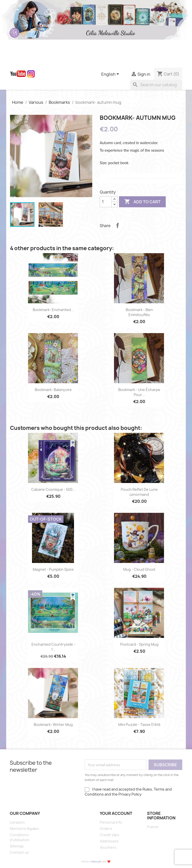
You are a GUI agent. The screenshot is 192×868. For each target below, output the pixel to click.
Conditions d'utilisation (20, 837)
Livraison (17, 822)
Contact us (19, 852)
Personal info (111, 822)
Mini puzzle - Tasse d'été (139, 725)
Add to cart (142, 202)
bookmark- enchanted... (53, 310)
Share (117, 225)
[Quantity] (106, 202)
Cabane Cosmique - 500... (53, 489)
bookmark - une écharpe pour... (139, 392)
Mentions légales (24, 829)
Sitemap (17, 846)
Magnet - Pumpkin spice (53, 569)
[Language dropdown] (111, 74)
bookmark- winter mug (53, 725)
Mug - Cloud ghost (139, 569)
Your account (116, 813)
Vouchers (108, 847)
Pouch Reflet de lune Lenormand (139, 492)
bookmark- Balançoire (53, 390)
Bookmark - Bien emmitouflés (139, 312)
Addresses (109, 841)
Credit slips (109, 835)
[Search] (156, 85)
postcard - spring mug (139, 644)
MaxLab (96, 861)
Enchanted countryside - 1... (53, 647)
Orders (106, 829)
